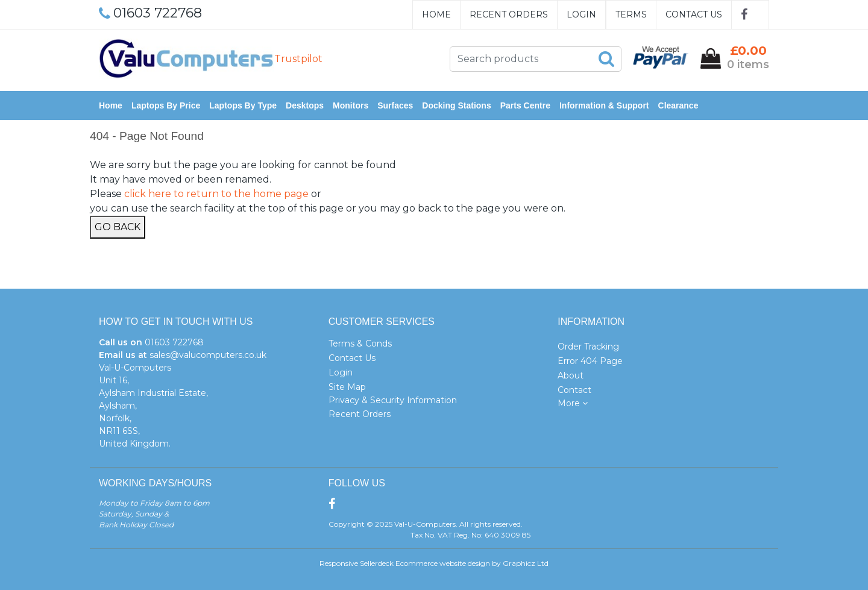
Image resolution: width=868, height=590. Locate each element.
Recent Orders (509, 14)
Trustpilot (298, 59)
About (571, 375)
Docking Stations (456, 105)
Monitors (351, 105)
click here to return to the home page (216, 194)
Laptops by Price (166, 105)
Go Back (118, 227)
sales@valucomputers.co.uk (208, 355)
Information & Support (604, 105)
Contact (574, 390)
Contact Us (694, 14)
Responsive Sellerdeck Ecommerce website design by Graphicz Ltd (434, 563)
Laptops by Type (243, 105)
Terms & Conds (360, 344)
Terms (631, 14)
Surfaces (395, 105)
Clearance (678, 105)
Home (436, 14)
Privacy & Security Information (393, 400)
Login (581, 14)
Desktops (305, 105)
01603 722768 (174, 342)
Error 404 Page (590, 361)
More (573, 403)
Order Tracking (588, 347)
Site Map (347, 387)
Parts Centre (525, 105)
